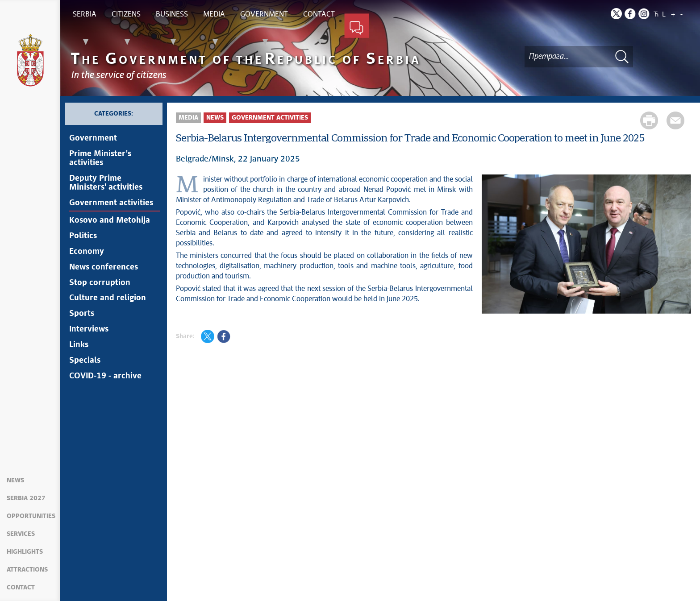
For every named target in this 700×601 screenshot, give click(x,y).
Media (188, 118)
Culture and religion (108, 298)
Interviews (89, 330)
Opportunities (31, 516)
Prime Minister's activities (100, 158)
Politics (83, 236)
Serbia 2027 (26, 498)
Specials (85, 361)
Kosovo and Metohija (110, 220)
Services (21, 534)
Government (93, 138)
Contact (21, 588)
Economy (87, 252)
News (15, 481)
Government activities (111, 203)
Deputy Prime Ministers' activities (106, 183)
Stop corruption (100, 283)
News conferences (104, 267)
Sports (82, 314)
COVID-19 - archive (105, 377)
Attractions (27, 570)
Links (79, 345)
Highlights (25, 552)
